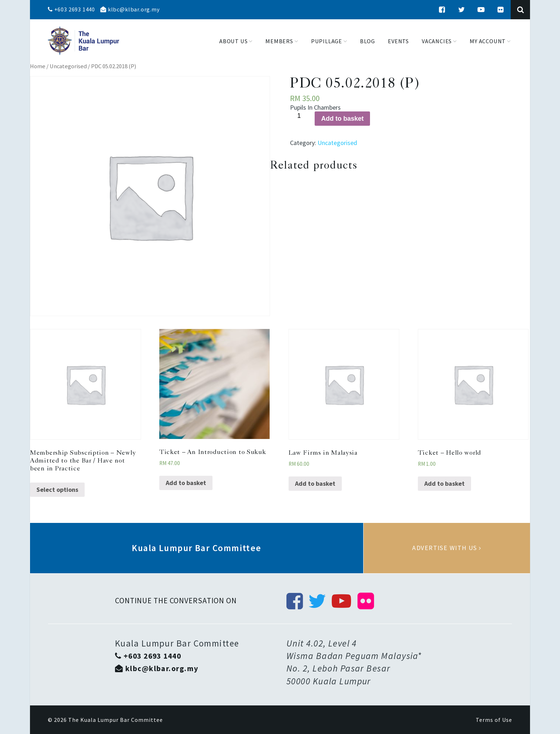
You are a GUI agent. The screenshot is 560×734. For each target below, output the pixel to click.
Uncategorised (68, 66)
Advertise (447, 548)
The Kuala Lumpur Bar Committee (116, 720)
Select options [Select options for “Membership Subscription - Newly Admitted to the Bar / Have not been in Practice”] (57, 490)
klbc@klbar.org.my (130, 9)
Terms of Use (494, 720)
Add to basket (342, 119)
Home (38, 66)
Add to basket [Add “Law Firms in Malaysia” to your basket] (315, 483)
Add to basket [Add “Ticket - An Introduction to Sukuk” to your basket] (186, 483)
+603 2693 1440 (71, 9)
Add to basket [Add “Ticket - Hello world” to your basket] (444, 483)
